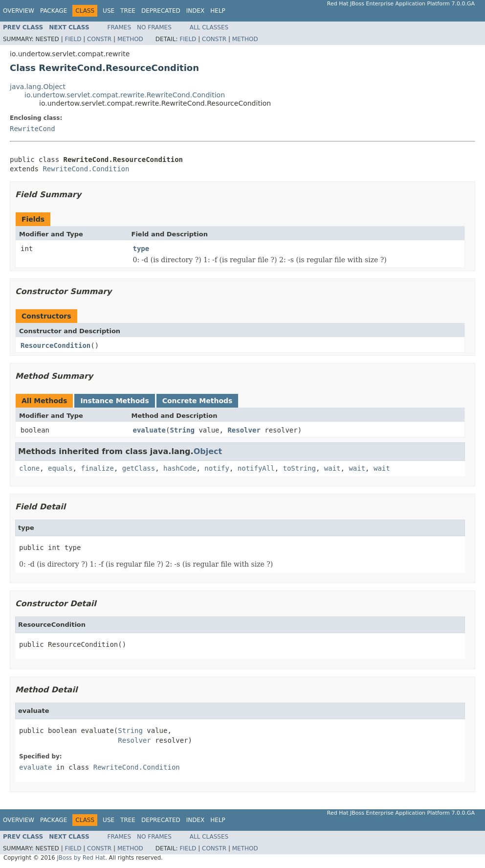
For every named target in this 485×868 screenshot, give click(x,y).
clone (29, 468)
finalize (97, 468)
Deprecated (161, 11)
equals (60, 468)
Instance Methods (114, 401)
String (182, 430)
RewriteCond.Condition (86, 169)
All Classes (209, 27)
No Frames (154, 27)
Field (73, 39)
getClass (139, 468)
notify (217, 468)
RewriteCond (33, 129)
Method (130, 39)
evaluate (149, 430)
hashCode (180, 468)
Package (54, 11)
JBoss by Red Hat (81, 858)
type (141, 249)
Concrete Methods (198, 401)
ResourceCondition (55, 345)
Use (109, 11)
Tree (128, 11)
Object (208, 451)
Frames (120, 27)
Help (218, 11)
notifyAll (256, 468)
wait (332, 468)
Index (196, 11)
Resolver (244, 430)
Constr (99, 39)
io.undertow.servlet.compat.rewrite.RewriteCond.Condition (125, 95)
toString (299, 468)
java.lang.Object (38, 87)
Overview (19, 11)
